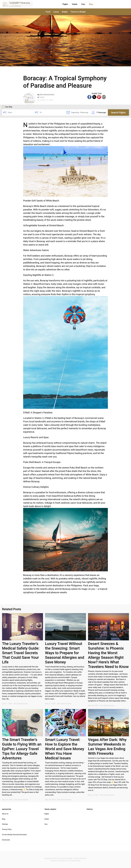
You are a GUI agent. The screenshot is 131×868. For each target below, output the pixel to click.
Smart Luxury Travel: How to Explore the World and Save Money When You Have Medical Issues (65, 749)
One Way (7, 107)
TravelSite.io (63, 861)
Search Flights (118, 113)
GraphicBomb (76, 861)
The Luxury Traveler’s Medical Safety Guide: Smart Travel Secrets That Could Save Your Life (21, 653)
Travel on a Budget (78, 12)
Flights (53, 4)
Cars (71, 4)
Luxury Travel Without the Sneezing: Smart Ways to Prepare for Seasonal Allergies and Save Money (65, 653)
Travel (48, 12)
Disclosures (6, 840)
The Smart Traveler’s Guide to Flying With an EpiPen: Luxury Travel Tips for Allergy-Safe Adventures (22, 749)
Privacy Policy (7, 829)
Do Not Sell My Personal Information (14, 835)
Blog (79, 4)
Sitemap (5, 824)
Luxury (56, 12)
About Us (5, 814)
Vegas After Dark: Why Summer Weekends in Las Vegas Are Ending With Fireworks (107, 747)
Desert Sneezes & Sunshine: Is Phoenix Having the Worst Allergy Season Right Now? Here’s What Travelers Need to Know (108, 655)
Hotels (62, 4)
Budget (65, 12)
